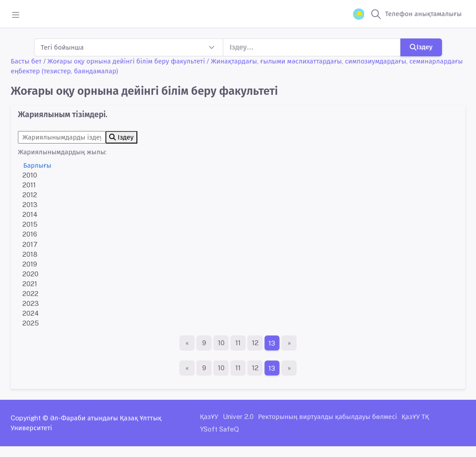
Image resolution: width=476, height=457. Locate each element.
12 (255, 343)
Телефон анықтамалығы (423, 14)
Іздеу (421, 47)
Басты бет (26, 61)
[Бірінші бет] (187, 343)
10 (221, 343)
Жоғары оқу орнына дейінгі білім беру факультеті (126, 61)
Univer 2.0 (238, 417)
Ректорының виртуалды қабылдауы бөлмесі (328, 417)
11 (238, 343)
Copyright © (30, 418)
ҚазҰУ (209, 417)
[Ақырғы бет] (289, 343)
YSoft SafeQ (219, 429)
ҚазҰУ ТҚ (415, 417)
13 (272, 343)
